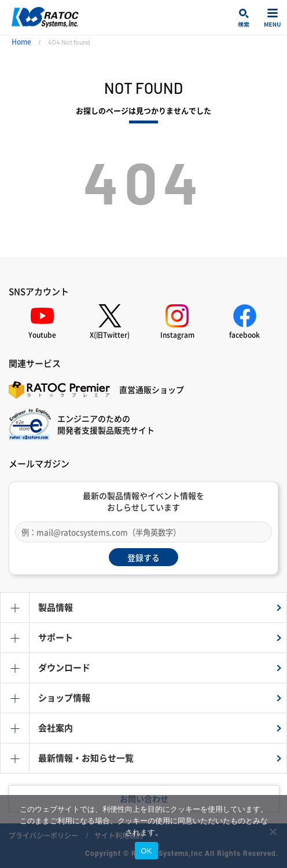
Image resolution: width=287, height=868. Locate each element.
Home (21, 42)
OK (146, 851)
